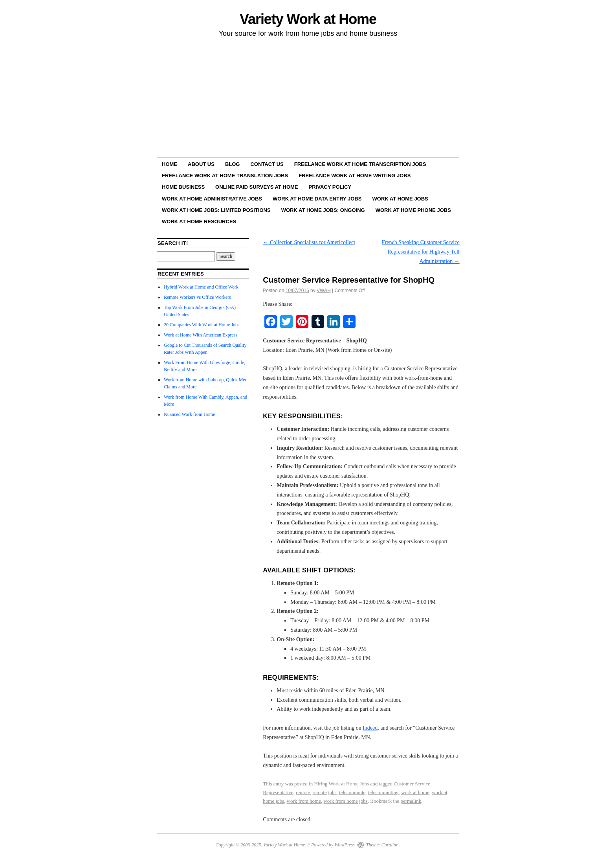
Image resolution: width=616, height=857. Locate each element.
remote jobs (325, 792)
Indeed (370, 728)
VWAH (324, 291)
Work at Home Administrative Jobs (212, 199)
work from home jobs (345, 801)
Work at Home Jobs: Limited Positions (216, 210)
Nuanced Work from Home (189, 414)
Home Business (183, 187)
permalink (411, 801)
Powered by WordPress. (334, 845)
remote (303, 792)
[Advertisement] (308, 99)
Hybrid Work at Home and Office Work (201, 287)
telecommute (352, 792)
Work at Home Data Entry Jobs (317, 199)
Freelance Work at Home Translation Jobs (225, 176)
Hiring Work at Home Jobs (342, 784)
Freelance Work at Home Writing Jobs (355, 176)
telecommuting (383, 792)
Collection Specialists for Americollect (309, 242)
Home (170, 164)
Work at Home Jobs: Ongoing (323, 210)
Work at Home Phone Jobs (413, 210)
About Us (201, 164)
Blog (233, 164)
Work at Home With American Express (201, 335)
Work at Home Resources (199, 222)
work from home (304, 801)
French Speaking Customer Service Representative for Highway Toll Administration (421, 252)
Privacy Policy (330, 187)
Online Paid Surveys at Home (257, 187)
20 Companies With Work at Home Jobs (202, 325)
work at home (415, 792)
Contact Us (267, 164)
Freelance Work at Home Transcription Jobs (360, 164)
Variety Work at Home (308, 19)
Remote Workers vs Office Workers (197, 297)
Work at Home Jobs (400, 199)
